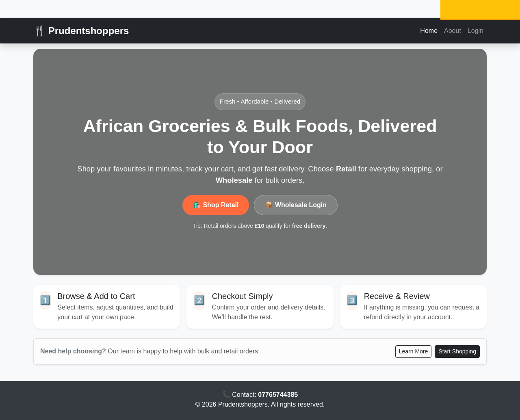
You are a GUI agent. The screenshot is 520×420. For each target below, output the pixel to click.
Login (476, 31)
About (453, 31)
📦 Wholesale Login (296, 205)
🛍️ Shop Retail (216, 205)
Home (429, 31)
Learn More (414, 351)
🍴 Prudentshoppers (81, 31)
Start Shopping (457, 351)
